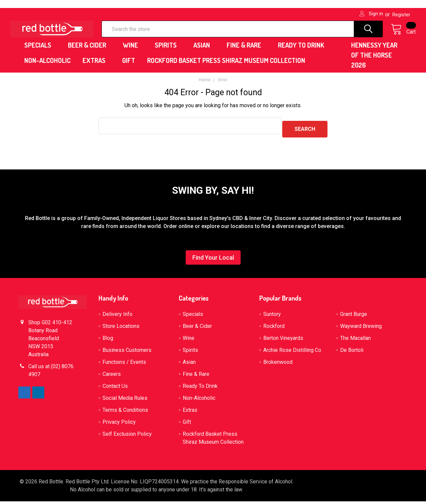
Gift (129, 66)
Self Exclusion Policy (127, 437)
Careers (112, 377)
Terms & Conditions (125, 413)
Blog (108, 341)
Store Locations (121, 329)
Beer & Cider (89, 51)
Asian (204, 51)
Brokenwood (278, 365)
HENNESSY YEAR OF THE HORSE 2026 (374, 61)
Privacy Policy (119, 425)
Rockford (274, 329)
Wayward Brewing (361, 329)
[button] (213, 262)
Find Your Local (213, 260)
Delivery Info (117, 317)
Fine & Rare (246, 51)
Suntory (272, 317)
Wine (133, 51)
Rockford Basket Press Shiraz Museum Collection (226, 66)
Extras (96, 66)
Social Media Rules (125, 401)
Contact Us (115, 389)
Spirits (168, 51)
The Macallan (355, 341)
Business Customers (127, 353)
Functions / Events (124, 365)
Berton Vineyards (283, 341)
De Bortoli (352, 353)
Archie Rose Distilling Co (292, 353)
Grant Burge (354, 317)
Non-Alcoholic (47, 66)
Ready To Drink (303, 51)
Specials (40, 51)
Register (401, 15)
